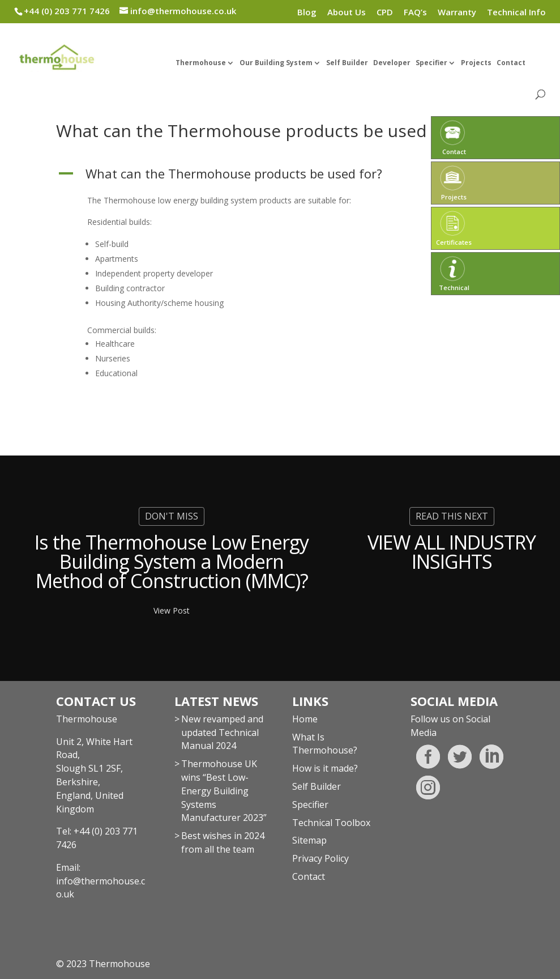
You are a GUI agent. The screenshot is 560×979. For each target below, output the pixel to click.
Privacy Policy (320, 858)
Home (305, 719)
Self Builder (347, 63)
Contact (511, 63)
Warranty (457, 13)
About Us (347, 13)
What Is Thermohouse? (325, 744)
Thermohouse (201, 63)
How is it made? (325, 768)
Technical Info (516, 13)
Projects (476, 63)
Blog (307, 13)
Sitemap (309, 840)
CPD (385, 13)
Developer (392, 63)
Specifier (431, 63)
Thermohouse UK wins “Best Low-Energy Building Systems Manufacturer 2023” (224, 791)
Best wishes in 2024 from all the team (223, 842)
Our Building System (276, 63)
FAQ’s (415, 13)
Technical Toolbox (331, 823)
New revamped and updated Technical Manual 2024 (222, 733)
